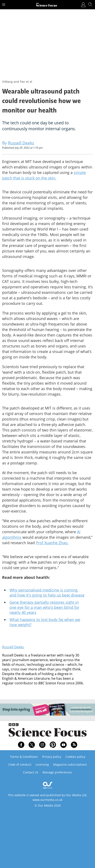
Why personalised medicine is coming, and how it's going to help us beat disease (47, 593)
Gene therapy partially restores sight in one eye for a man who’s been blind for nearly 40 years (44, 607)
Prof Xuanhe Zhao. (52, 543)
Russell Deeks (13, 647)
